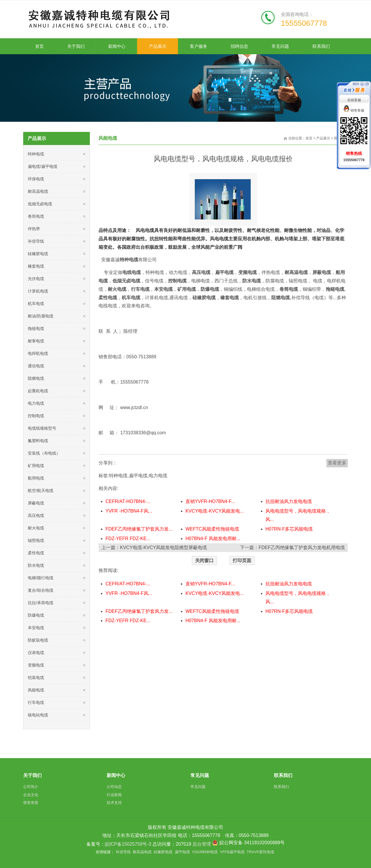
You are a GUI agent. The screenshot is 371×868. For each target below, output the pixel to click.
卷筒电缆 (36, 216)
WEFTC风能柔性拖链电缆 (212, 529)
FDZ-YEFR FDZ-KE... (128, 539)
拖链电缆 (36, 328)
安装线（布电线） (44, 453)
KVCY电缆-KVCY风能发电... (215, 511)
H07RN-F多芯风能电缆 (289, 529)
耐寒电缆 (36, 341)
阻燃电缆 (36, 378)
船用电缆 (36, 478)
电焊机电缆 (38, 353)
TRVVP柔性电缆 (260, 852)
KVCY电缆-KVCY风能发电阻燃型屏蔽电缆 (163, 548)
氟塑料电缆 (38, 441)
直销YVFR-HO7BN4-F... (210, 501)
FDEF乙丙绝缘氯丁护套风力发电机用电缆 (302, 548)
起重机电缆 (38, 391)
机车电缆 (36, 304)
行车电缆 (36, 702)
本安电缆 (36, 628)
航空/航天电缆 (41, 491)
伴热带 (34, 229)
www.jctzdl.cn (134, 407)
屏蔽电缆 (36, 503)
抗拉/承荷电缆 (41, 603)
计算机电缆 (38, 291)
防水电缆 (36, 565)
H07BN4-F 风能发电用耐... (213, 539)
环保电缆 (36, 179)
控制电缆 (36, 416)
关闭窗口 (204, 561)
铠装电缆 (36, 678)
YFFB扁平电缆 (232, 852)
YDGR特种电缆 (205, 852)
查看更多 (337, 463)
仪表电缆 (36, 653)
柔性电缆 (36, 553)
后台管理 (202, 844)
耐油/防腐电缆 (41, 316)
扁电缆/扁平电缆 (43, 166)
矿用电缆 (36, 466)
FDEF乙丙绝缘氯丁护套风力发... (139, 529)
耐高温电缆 (38, 191)
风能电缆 (36, 690)
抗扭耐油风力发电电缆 (289, 501)
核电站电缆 (38, 715)
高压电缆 (36, 515)
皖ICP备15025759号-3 (128, 844)
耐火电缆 (36, 528)
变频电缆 (36, 665)
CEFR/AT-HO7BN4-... (128, 501)
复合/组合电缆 (41, 590)
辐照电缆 (36, 540)
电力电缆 (158, 476)
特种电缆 (118, 476)
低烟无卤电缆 (40, 204)
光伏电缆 (36, 279)
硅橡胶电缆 (38, 254)
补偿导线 (36, 241)
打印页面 (242, 561)
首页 (309, 138)
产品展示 (323, 138)
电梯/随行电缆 (41, 578)
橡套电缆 (36, 266)
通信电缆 (36, 366)
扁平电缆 (138, 476)
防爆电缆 (36, 615)
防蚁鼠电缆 (38, 640)
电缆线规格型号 (42, 428)
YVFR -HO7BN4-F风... (129, 511)
